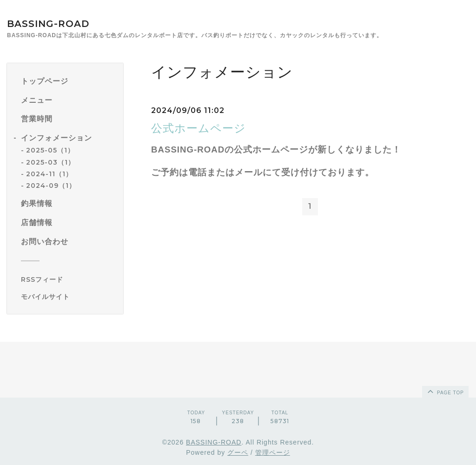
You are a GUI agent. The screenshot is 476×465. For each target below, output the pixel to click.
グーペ (238, 452)
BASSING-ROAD (48, 24)
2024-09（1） (51, 186)
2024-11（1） (49, 174)
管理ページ (273, 452)
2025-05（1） (50, 150)
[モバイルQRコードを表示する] (69, 297)
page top (445, 391)
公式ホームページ (198, 128)
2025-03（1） (50, 162)
